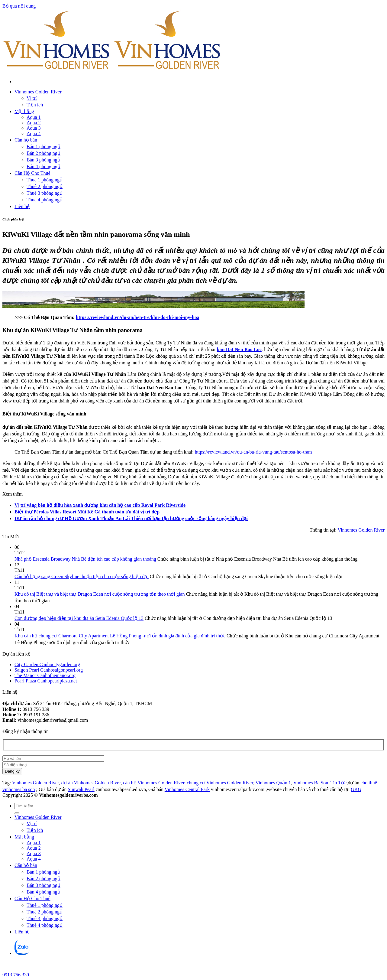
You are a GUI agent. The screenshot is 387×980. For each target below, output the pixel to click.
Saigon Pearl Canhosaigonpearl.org (49, 670)
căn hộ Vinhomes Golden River (154, 783)
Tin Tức (339, 783)
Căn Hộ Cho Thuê (32, 173)
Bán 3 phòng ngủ (44, 160)
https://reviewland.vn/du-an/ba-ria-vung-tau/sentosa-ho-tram (253, 452)
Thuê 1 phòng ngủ (45, 180)
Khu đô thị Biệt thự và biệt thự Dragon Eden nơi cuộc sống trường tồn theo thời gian (100, 594)
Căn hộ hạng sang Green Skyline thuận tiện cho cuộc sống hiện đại (82, 576)
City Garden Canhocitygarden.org (47, 664)
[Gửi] (17, 813)
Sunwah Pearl (81, 789)
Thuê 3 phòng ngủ (45, 193)
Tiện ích (35, 105)
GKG (356, 789)
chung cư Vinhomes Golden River (220, 783)
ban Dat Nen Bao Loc (239, 349)
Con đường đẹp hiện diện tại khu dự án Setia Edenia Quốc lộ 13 (79, 618)
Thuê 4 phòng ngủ (45, 200)
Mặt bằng (24, 111)
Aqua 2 (34, 123)
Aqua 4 (34, 133)
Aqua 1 (34, 117)
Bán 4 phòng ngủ (44, 166)
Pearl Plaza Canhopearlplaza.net (46, 681)
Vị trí (32, 98)
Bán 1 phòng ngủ (44, 147)
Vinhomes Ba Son (311, 783)
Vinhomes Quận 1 (273, 783)
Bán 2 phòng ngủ (44, 153)
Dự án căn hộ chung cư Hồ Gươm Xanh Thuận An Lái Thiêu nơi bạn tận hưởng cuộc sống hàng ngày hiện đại (131, 518)
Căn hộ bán (26, 140)
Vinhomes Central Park (187, 789)
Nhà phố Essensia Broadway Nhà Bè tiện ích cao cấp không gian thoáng (85, 559)
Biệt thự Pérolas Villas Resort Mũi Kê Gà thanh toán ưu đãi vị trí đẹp (87, 512)
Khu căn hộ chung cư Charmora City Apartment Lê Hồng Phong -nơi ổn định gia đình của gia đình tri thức (120, 636)
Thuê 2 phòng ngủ (45, 186)
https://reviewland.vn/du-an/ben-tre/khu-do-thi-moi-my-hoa (138, 317)
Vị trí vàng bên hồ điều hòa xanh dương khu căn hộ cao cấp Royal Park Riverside (100, 505)
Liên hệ (22, 206)
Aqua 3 (34, 128)
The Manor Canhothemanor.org (45, 675)
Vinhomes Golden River (38, 92)
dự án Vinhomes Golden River (91, 783)
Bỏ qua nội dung (19, 6)
